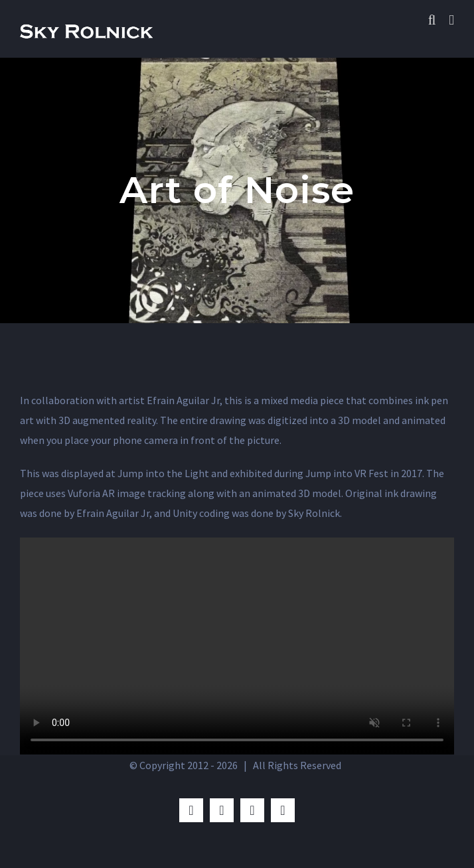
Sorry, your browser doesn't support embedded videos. (237, 646)
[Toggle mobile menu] (451, 20)
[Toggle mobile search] (432, 20)
